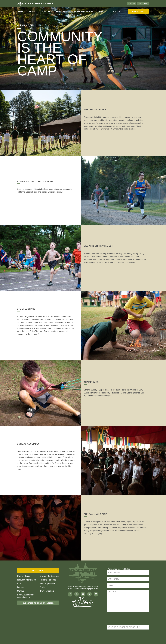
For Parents (62, 12)
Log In (132, 4)
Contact (21, 591)
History (103, 12)
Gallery (143, 4)
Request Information (27, 580)
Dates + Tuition (24, 576)
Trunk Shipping (47, 591)
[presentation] (124, 619)
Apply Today (38, 570)
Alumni (20, 583)
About (32, 12)
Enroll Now (138, 11)
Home (21, 12)
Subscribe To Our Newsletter (38, 603)
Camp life (46, 12)
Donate (116, 12)
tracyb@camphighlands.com (89, 589)
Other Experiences (84, 12)
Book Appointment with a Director (26, 596)
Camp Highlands (35, 3)
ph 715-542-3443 (73, 589)
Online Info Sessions (49, 576)
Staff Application (47, 583)
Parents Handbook (48, 580)
